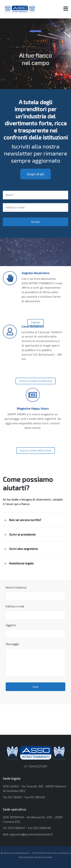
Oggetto (35, 631)
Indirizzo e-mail (35, 612)
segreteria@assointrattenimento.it (31, 835)
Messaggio (35, 660)
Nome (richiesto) (35, 593)
